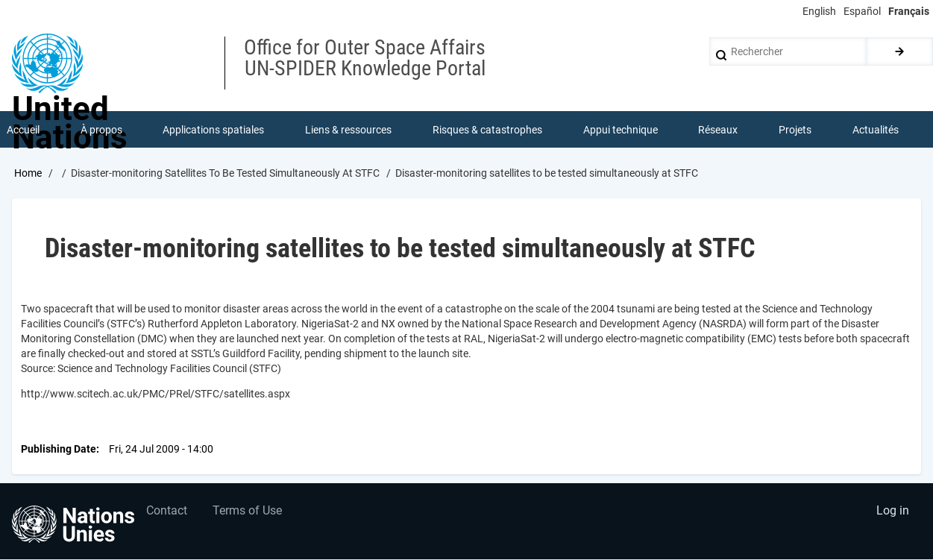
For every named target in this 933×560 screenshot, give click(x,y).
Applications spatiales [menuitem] (214, 130)
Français (909, 11)
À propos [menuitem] (101, 130)
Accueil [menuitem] (23, 130)
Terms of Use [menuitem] (248, 512)
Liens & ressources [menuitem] (348, 130)
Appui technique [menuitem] (621, 130)
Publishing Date (59, 449)
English (819, 11)
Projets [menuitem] (795, 130)
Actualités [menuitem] (876, 130)
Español (862, 11)
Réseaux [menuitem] (719, 130)
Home (28, 174)
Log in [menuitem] (893, 512)
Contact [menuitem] (167, 512)
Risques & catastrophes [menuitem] (487, 130)
